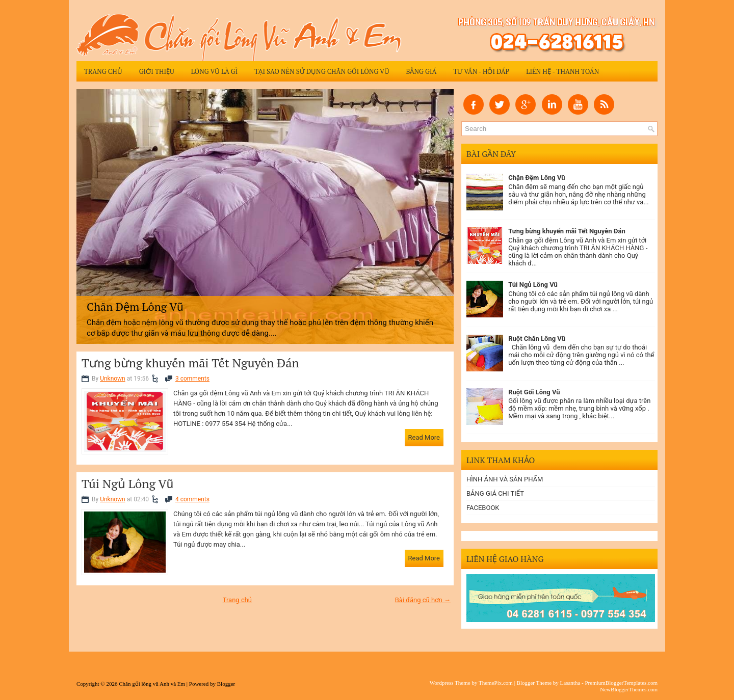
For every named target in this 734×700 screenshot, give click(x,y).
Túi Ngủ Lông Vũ (127, 483)
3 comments (192, 379)
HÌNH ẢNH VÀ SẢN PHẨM (505, 479)
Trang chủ (103, 71)
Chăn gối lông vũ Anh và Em (152, 684)
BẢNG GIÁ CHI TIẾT (495, 493)
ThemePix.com (496, 683)
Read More (424, 437)
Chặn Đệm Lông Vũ (536, 178)
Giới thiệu (157, 71)
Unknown (113, 379)
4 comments (192, 499)
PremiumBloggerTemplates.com (621, 683)
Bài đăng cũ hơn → (423, 600)
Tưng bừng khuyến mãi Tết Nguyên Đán (190, 363)
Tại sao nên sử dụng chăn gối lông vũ (322, 71)
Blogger (226, 684)
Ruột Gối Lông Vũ (534, 392)
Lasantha (570, 683)
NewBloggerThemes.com (629, 689)
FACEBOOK (483, 508)
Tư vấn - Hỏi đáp (481, 71)
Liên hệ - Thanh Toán (562, 71)
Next (444, 214)
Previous (86, 214)
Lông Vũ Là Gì (215, 71)
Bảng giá (421, 71)
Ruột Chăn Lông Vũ (537, 339)
